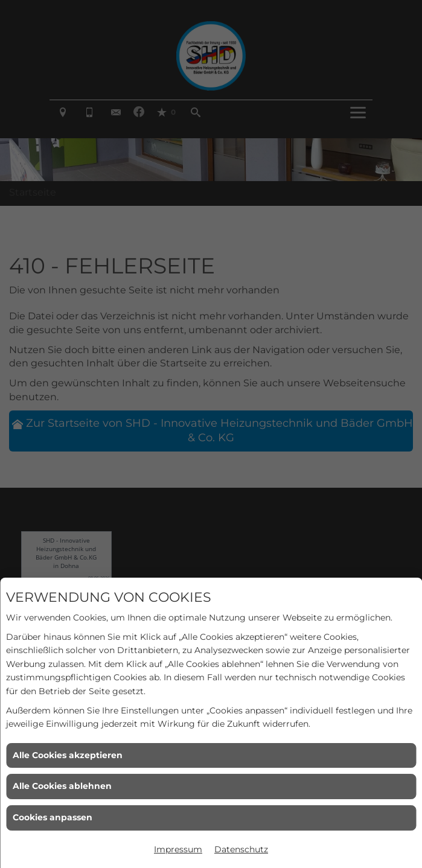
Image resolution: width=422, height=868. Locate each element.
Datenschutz (241, 849)
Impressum (178, 849)
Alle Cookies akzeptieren (68, 755)
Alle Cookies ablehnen (62, 786)
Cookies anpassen (53, 817)
